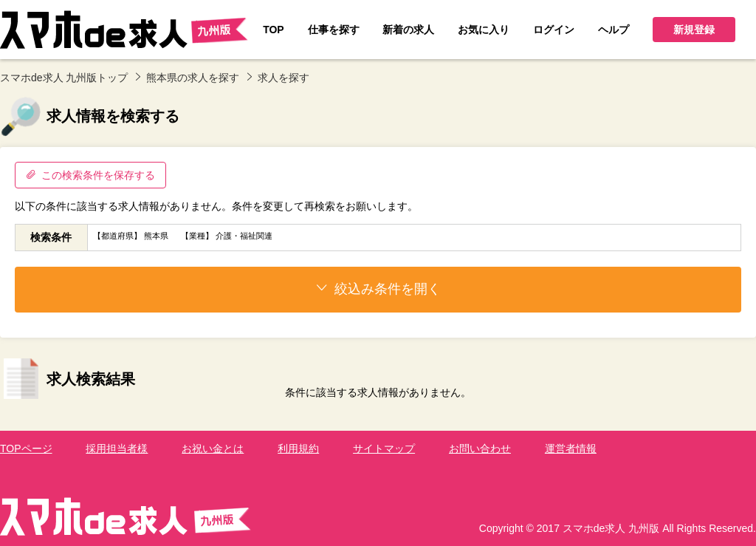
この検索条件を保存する (90, 175)
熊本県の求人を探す (193, 78)
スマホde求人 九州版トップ (64, 78)
